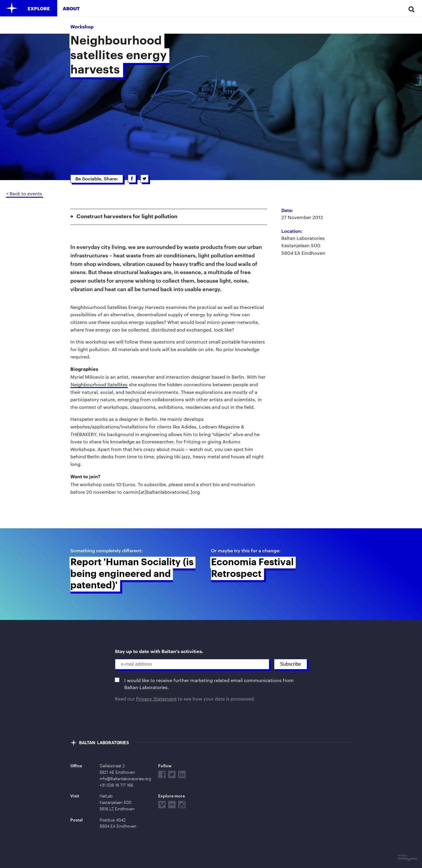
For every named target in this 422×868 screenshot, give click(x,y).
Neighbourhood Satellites (99, 384)
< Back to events (24, 193)
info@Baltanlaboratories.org (125, 779)
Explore (39, 8)
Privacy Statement (156, 699)
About (71, 8)
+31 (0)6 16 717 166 (116, 785)
